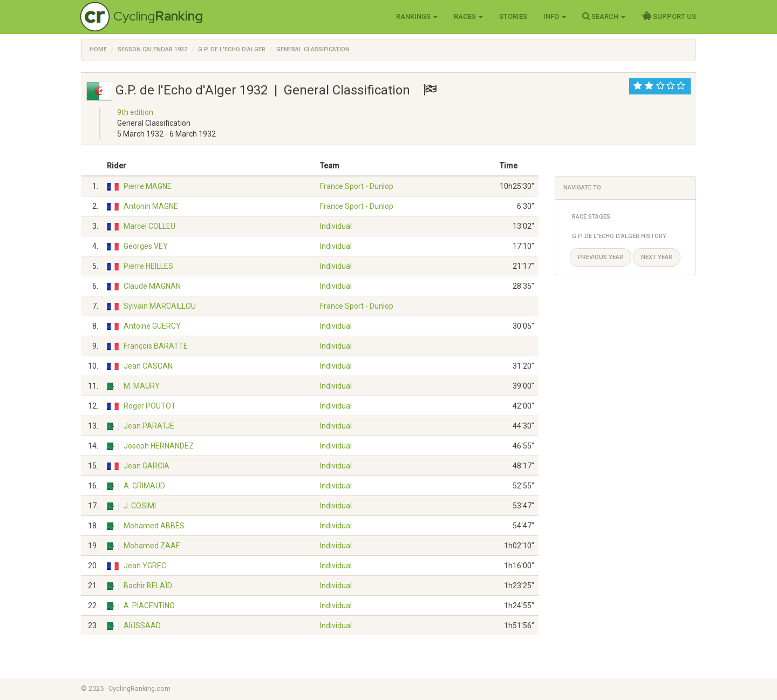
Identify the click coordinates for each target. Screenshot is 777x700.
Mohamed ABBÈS (154, 526)
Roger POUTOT (150, 406)
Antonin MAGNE (151, 206)
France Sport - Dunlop (357, 186)
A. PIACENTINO (149, 606)
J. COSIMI (140, 506)
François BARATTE (156, 346)
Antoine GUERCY (152, 326)
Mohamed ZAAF (152, 546)
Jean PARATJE (149, 426)
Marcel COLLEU (149, 226)
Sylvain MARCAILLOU (160, 306)
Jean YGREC (145, 566)
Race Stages (591, 217)
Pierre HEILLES (148, 266)
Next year (657, 257)
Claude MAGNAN (152, 286)
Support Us (669, 16)
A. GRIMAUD (144, 486)
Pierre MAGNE (148, 186)
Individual (336, 226)
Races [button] (468, 16)
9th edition (135, 112)
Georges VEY (146, 246)
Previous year (601, 257)
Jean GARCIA (146, 466)
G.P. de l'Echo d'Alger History (619, 236)
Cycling (158, 16)
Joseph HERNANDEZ (159, 446)
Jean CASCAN (148, 366)
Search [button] (604, 16)
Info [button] (555, 16)
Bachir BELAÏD (148, 586)
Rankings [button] (417, 16)
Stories (513, 16)
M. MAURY (142, 386)
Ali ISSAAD (142, 626)
